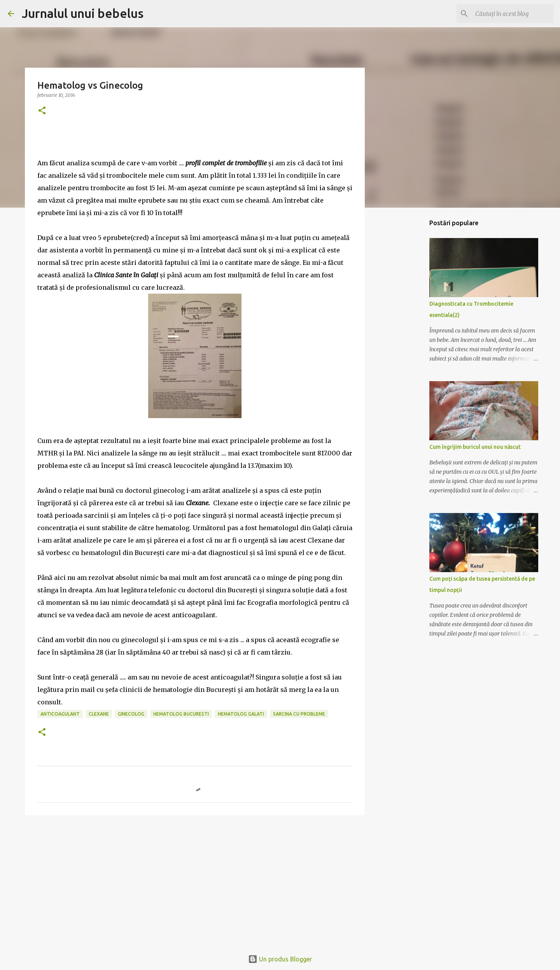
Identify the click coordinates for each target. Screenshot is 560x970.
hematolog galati (241, 714)
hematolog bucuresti (181, 714)
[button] (42, 111)
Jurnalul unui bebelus (83, 13)
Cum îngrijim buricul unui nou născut (475, 447)
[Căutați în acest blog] (513, 14)
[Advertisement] (195, 881)
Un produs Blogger (280, 959)
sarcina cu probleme (299, 714)
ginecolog (131, 714)
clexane (99, 714)
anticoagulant (60, 714)
